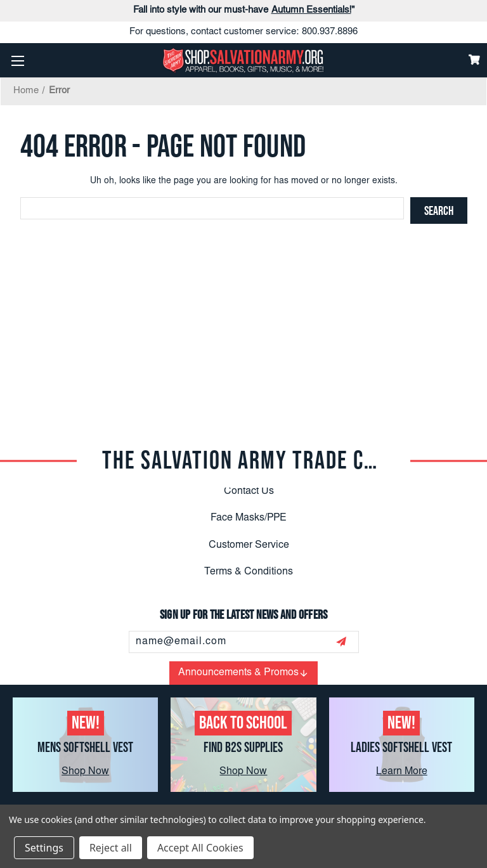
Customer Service (249, 545)
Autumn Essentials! (311, 10)
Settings (44, 848)
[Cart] (474, 60)
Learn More (402, 772)
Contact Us (249, 491)
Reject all (111, 848)
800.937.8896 (330, 32)
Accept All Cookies (200, 848)
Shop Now (85, 772)
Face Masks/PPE (249, 518)
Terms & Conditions (249, 572)
